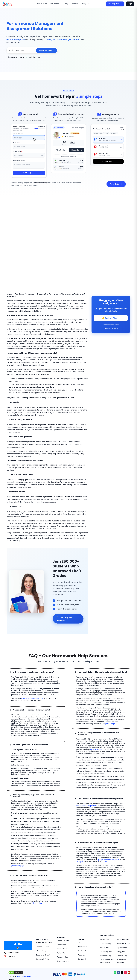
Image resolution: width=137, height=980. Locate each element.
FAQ (80, 920)
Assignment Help (42, 924)
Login (130, 4)
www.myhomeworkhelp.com (29, 683)
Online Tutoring (105, 921)
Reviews (75, 4)
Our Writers (55, 4)
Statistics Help (121, 933)
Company (86, 4)
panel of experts (113, 732)
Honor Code (61, 922)
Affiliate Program (42, 928)
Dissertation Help (122, 916)
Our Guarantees (63, 938)
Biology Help (121, 929)
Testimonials (82, 924)
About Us (81, 932)
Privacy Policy (29, 878)
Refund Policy (62, 930)
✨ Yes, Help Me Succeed (68, 606)
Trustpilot (92, 843)
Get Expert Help (47, 50)
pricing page (91, 709)
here (116, 843)
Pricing (66, 4)
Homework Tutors (123, 921)
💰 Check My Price (111, 318)
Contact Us (82, 936)
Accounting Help (105, 929)
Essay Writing (104, 916)
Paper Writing (121, 925)
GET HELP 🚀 (18, 923)
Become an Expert (42, 932)
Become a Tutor (62, 918)
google (114, 841)
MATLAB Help (104, 925)
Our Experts (82, 928)
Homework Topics (42, 936)
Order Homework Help (44, 920)
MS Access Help (105, 933)
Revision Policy (62, 934)
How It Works (42, 4)
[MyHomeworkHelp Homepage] (12, 4)
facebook (120, 841)
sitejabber (80, 843)
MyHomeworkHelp (24, 953)
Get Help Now (115, 4)
